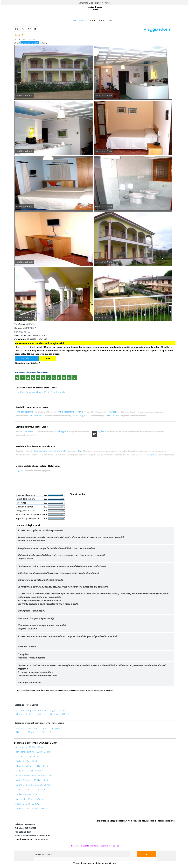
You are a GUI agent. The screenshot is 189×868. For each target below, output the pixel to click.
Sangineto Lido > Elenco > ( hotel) (95, 3)
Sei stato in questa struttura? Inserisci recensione (95, 846)
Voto (102, 21)
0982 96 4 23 (22, 332)
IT (35, 29)
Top (110, 21)
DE (30, 29)
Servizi (92, 21)
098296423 (24, 324)
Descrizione (79, 21)
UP (95, 434)
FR (17, 29)
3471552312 (25, 328)
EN (23, 29)
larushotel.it (31, 335)
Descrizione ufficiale (28, 363)
